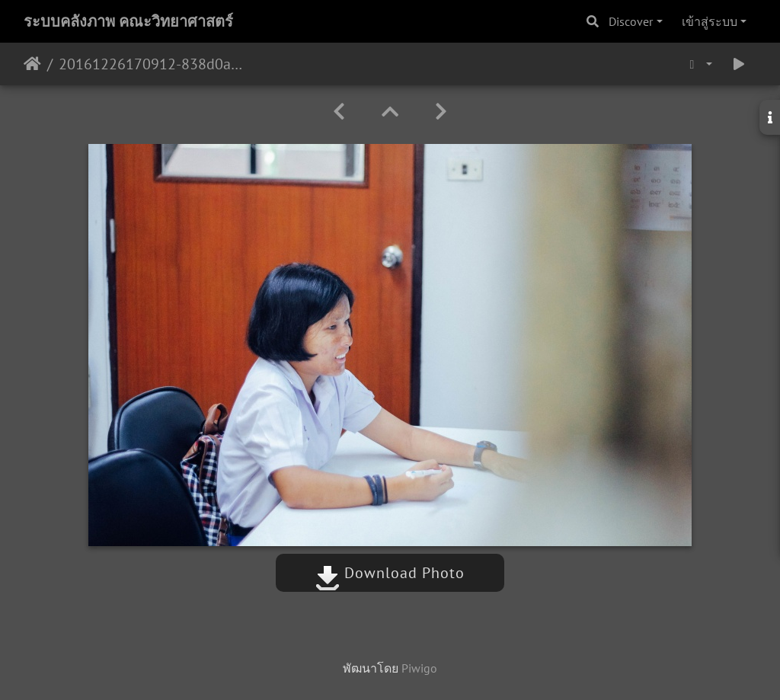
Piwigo (419, 668)
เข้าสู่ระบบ (710, 21)
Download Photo (390, 573)
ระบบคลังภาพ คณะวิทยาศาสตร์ (128, 21)
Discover (631, 21)
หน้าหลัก (32, 64)
